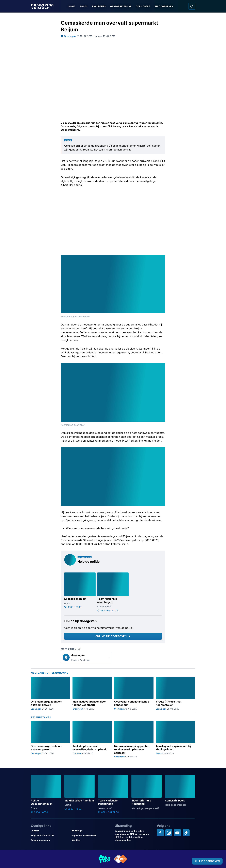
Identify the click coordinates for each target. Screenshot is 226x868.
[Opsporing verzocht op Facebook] (160, 833)
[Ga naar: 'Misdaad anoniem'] (80, 590)
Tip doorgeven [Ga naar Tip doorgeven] (165, 6)
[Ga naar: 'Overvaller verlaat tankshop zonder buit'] (134, 693)
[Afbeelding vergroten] (163, 257)
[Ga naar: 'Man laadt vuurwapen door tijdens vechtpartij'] (92, 693)
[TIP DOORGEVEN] (205, 861)
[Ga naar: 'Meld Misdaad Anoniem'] (79, 793)
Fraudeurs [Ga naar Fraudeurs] (100, 6)
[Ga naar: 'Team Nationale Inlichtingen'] (113, 794)
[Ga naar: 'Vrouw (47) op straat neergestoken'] (175, 693)
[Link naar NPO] (121, 859)
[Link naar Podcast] (50, 831)
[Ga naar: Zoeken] (192, 6)
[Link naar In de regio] (92, 831)
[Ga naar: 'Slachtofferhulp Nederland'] (147, 792)
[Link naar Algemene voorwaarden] (92, 835)
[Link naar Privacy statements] (50, 840)
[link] (86, 657)
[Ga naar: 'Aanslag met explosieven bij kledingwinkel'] (175, 739)
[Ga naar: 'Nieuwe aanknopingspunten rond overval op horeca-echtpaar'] (134, 739)
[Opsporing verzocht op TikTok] (186, 833)
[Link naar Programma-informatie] (50, 835)
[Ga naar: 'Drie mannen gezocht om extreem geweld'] (51, 693)
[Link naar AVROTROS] (105, 859)
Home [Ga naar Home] (73, 6)
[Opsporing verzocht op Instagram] (169, 833)
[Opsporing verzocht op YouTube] (177, 833)
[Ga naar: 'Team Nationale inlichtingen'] (113, 592)
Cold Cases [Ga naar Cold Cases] (144, 6)
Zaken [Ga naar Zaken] (85, 6)
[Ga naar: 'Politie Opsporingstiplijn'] (46, 794)
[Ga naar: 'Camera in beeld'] (180, 791)
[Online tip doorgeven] (113, 636)
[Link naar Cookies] (92, 840)
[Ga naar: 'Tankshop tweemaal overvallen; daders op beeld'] (92, 739)
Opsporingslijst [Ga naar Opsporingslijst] (122, 6)
